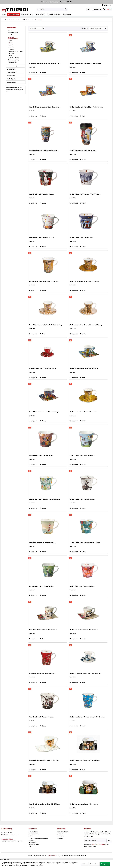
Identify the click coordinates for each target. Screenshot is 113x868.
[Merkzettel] (88, 9)
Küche (10, 30)
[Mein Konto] (96, 9)
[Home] (4, 14)
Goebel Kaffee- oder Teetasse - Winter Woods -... (85, 194)
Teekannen (11, 49)
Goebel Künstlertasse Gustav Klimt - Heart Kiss (44, 761)
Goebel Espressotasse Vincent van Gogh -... (43, 368)
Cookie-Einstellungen (62, 832)
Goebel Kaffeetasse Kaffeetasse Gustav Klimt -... (85, 761)
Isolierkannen (12, 35)
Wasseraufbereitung (14, 60)
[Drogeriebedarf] (40, 14)
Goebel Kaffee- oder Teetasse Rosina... (42, 194)
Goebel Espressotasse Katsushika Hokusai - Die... (86, 673)
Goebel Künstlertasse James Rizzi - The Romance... (86, 107)
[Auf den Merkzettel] (43, 72)
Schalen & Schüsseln (14, 58)
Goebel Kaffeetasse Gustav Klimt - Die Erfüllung (44, 804)
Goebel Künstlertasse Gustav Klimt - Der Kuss (44, 281)
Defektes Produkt (33, 832)
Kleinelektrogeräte (13, 33)
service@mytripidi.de (7, 839)
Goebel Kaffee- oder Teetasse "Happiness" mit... (44, 499)
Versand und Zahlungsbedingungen (38, 838)
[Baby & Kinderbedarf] (54, 14)
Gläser (10, 56)
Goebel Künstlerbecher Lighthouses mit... (42, 543)
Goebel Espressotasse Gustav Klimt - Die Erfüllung (86, 325)
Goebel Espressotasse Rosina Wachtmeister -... (85, 630)
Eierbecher (11, 47)
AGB (30, 846)
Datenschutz (60, 836)
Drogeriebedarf (11, 69)
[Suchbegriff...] (52, 9)
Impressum (60, 838)
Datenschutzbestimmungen (99, 844)
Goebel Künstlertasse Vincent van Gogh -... (43, 673)
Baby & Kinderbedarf (13, 72)
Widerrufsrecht (33, 842)
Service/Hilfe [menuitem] (106, 5)
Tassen (11, 43)
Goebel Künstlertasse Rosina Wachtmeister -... (44, 630)
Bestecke (11, 45)
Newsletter (59, 834)
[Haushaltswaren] (14, 14)
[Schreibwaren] (67, 14)
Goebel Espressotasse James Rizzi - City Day (84, 368)
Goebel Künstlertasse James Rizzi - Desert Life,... (45, 63)
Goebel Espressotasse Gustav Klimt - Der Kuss (84, 281)
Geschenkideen (11, 82)
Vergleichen (33, 72)
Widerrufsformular (34, 844)
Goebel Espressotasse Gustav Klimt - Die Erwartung (46, 325)
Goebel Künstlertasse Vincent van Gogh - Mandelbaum (87, 717)
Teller (10, 41)
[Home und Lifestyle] (27, 14)
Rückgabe (31, 840)
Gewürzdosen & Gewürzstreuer (16, 51)
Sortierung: (85, 28)
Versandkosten (53, 856)
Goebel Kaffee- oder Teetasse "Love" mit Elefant (85, 543)
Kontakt (31, 836)
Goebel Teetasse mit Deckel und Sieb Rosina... (44, 151)
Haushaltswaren (12, 27)
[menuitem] (52, 9)
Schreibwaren (11, 76)
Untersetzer (12, 53)
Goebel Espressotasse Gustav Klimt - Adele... (84, 412)
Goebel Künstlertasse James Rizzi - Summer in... (45, 107)
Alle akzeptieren (94, 864)
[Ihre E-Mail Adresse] (95, 841)
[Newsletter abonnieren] (109, 841)
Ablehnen (84, 864)
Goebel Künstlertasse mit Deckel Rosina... (83, 151)
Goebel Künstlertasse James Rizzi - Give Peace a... (86, 63)
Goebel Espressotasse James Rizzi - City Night (44, 412)
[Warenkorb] (107, 9)
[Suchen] (66, 9)
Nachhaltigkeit (11, 79)
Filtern (33, 28)
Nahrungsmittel (12, 62)
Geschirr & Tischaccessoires (13, 38)
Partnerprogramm (34, 834)
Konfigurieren (105, 864)
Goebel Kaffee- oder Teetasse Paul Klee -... (43, 238)
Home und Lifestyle (12, 66)
